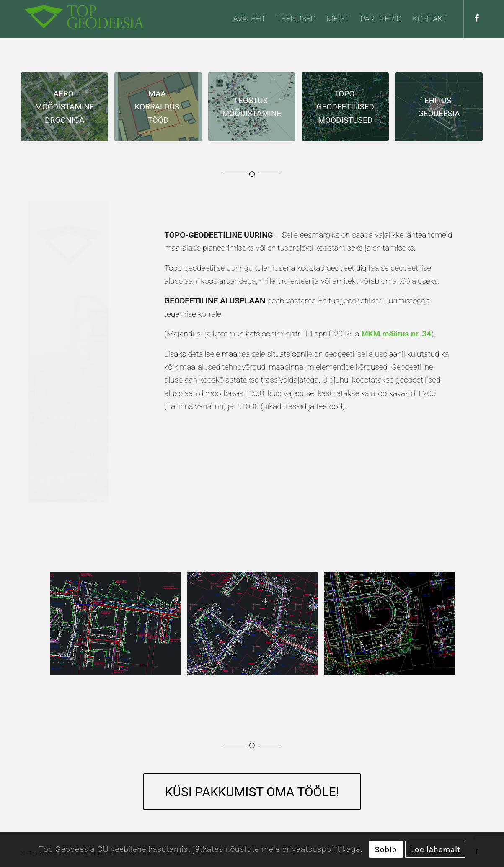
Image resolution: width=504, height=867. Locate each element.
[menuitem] (250, 19)
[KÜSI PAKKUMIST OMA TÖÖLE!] (252, 792)
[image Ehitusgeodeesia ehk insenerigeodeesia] (442, 110)
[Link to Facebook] (477, 18)
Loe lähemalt (436, 850)
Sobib (386, 850)
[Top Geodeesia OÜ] (84, 19)
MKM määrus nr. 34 (396, 334)
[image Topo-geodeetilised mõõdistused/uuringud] (348, 110)
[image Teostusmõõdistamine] (255, 110)
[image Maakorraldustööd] (161, 110)
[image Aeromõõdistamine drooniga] (68, 110)
